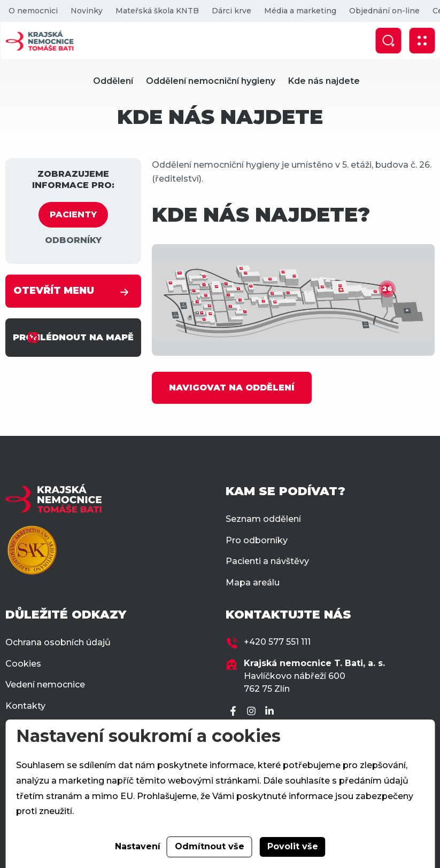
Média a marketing (300, 11)
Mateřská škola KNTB (157, 11)
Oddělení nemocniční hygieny (211, 81)
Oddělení (113, 81)
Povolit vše (293, 846)
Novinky (86, 11)
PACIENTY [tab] (73, 214)
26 (387, 289)
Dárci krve (231, 11)
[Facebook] (235, 712)
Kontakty (25, 706)
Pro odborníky (257, 540)
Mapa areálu (253, 582)
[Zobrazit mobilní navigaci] (422, 41)
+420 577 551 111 (277, 642)
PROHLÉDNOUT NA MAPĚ (73, 338)
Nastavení (138, 846)
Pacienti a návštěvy (267, 561)
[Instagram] (253, 712)
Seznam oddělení (263, 519)
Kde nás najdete (324, 81)
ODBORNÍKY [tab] (73, 240)
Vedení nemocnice (45, 685)
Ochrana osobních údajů (58, 642)
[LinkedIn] (271, 712)
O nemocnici (33, 11)
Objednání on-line (384, 11)
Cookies (23, 664)
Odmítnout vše (210, 846)
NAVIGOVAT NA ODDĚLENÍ (232, 388)
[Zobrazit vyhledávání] (388, 41)
